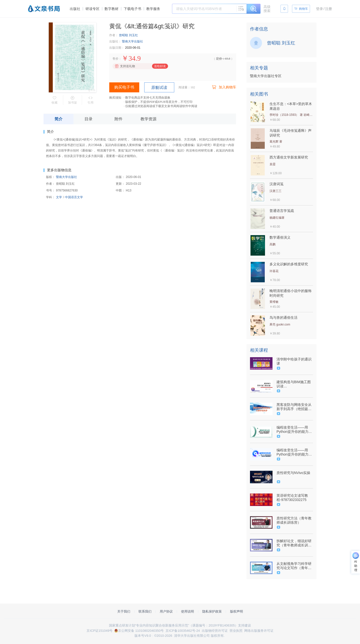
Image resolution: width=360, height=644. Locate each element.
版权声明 (236, 611)
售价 (115, 59)
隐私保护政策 (212, 611)
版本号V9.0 (143, 636)
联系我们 (145, 611)
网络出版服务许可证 (259, 631)
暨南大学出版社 (132, 41)
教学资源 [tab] (148, 119)
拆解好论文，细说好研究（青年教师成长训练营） (294, 543)
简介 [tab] (58, 119)
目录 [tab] (88, 119)
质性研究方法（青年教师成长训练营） (294, 520)
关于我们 (124, 611)
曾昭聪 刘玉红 (128, 35)
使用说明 (187, 611)
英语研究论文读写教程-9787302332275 (292, 498)
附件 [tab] (118, 119)
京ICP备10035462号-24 (183, 631)
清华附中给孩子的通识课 (294, 361)
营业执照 (236, 631)
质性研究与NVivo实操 (293, 473)
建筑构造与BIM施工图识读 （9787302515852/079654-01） (294, 384)
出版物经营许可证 (215, 631)
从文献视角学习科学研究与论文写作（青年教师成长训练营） (294, 566)
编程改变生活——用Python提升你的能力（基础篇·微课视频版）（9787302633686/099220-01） (294, 430)
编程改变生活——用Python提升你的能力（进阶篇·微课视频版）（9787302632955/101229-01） (294, 452)
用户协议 (166, 611)
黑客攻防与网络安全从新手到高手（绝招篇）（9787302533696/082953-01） (294, 407)
